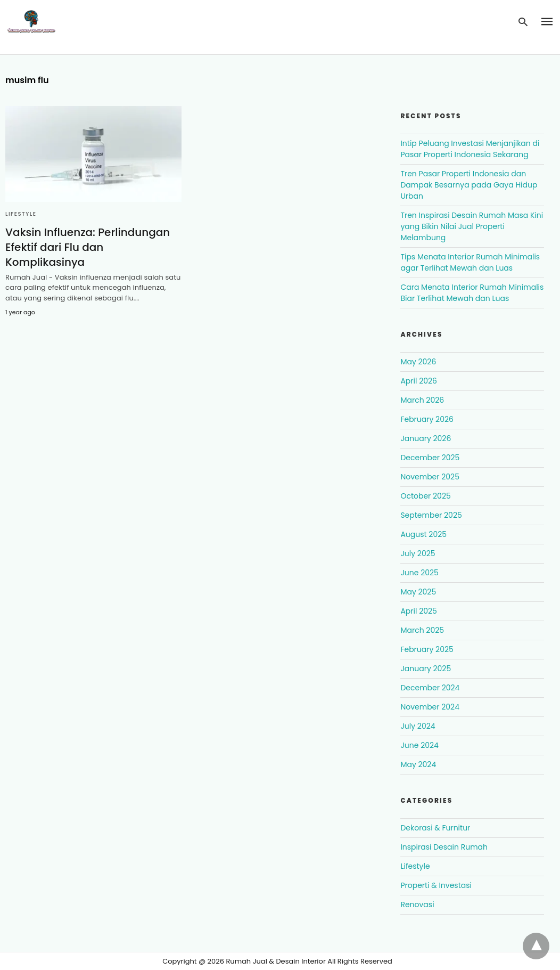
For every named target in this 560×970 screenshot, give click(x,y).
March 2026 (422, 400)
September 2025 (431, 515)
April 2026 (419, 381)
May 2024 (418, 764)
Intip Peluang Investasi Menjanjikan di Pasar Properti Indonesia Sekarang (470, 149)
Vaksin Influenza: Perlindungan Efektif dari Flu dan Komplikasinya (88, 247)
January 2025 (426, 669)
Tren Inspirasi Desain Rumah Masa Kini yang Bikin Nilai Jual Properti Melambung (472, 226)
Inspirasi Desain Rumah (444, 847)
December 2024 (430, 688)
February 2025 (427, 649)
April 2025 (418, 611)
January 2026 (426, 438)
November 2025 (430, 477)
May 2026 (418, 362)
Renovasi (417, 904)
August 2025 (423, 534)
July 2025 (418, 553)
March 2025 (422, 630)
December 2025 (430, 458)
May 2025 (418, 592)
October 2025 (425, 496)
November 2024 (430, 707)
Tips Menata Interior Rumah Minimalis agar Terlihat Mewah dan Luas (470, 262)
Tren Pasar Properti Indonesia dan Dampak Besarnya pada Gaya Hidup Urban (469, 185)
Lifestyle (21, 214)
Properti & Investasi (436, 885)
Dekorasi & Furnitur (435, 828)
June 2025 (419, 573)
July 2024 (418, 726)
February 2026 (427, 419)
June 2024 (419, 745)
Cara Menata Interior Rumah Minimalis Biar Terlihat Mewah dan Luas (472, 293)
